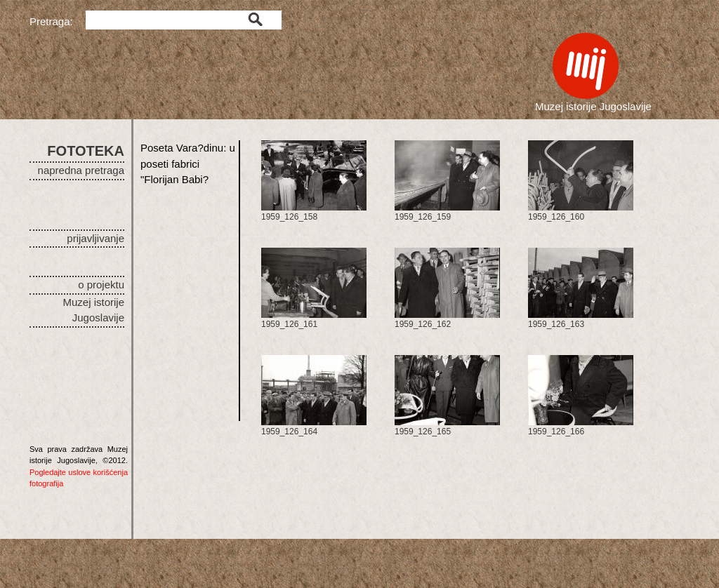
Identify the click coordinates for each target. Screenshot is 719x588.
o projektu (101, 285)
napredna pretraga (81, 170)
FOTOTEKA (86, 151)
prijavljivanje (95, 238)
